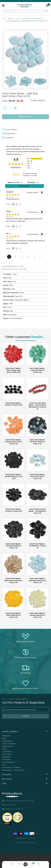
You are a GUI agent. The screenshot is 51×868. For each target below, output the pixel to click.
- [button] (5, 108)
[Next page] (41, 257)
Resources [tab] (7, 779)
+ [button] (15, 108)
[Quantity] (10, 108)
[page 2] (15, 257)
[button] (3, 6)
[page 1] (9, 257)
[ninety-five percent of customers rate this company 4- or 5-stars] (25, 174)
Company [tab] (7, 775)
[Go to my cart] (49, 4)
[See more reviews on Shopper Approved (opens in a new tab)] (20, 205)
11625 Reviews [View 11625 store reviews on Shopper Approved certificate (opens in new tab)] (18, 167)
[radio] (36, 159)
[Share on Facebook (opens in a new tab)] (13, 205)
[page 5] (35, 257)
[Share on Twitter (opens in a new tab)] (17, 205)
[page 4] (28, 257)
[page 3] (22, 257)
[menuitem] (25, 736)
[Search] (25, 11)
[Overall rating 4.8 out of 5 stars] (16, 164)
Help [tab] (4, 784)
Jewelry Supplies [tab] (10, 732)
